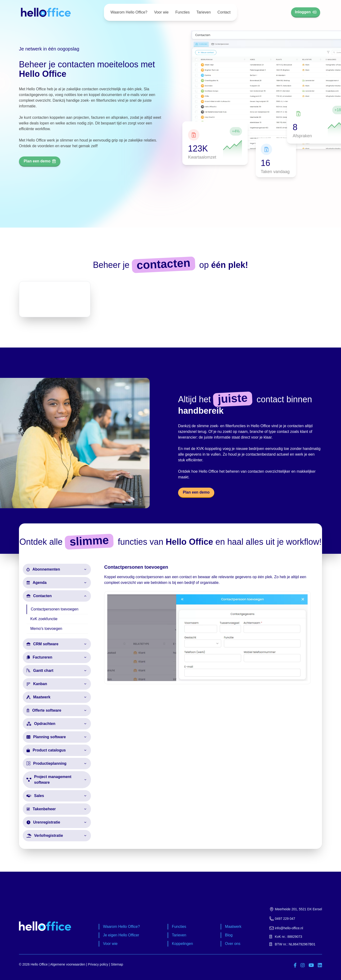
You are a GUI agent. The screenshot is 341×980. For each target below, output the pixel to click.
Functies (182, 12)
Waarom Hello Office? (129, 12)
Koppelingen (182, 944)
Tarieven (203, 12)
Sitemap (117, 964)
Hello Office (39, 964)
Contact (224, 12)
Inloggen (306, 12)
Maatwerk (233, 927)
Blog (229, 935)
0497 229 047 (282, 919)
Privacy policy (98, 964)
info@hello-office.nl (286, 928)
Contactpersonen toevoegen (55, 609)
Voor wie (161, 12)
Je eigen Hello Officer (121, 935)
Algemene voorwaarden (68, 964)
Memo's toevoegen (46, 629)
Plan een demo (40, 161)
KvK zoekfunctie (44, 619)
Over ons (233, 944)
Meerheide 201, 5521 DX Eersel (296, 909)
